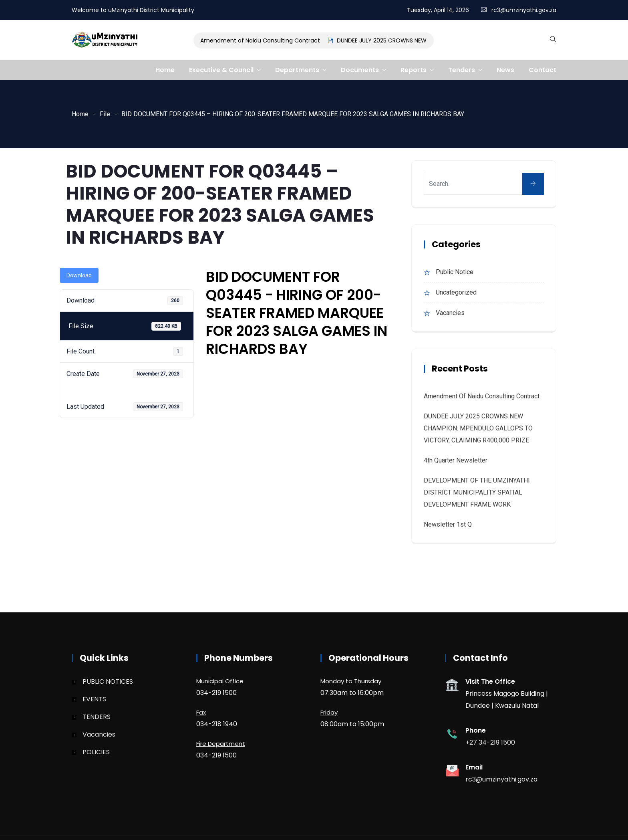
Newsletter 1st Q (448, 524)
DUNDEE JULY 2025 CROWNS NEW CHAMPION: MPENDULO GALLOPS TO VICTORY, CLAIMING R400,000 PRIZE (478, 428)
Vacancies (450, 313)
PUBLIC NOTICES (108, 681)
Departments (297, 70)
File (105, 114)
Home (165, 70)
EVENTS (94, 699)
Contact (542, 70)
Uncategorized (456, 292)
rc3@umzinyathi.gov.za (524, 10)
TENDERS (97, 717)
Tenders (462, 70)
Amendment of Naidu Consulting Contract (262, 40)
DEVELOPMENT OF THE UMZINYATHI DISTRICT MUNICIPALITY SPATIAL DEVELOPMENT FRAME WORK (477, 492)
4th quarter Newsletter (456, 460)
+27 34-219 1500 (490, 742)
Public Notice (455, 272)
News (505, 70)
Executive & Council (221, 70)
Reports (414, 70)
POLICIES (96, 752)
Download (79, 275)
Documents (360, 70)
